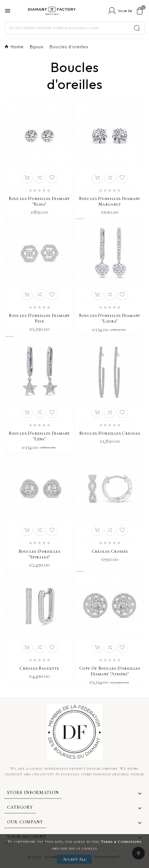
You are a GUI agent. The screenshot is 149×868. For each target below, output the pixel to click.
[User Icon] (120, 11)
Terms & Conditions (121, 842)
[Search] (67, 28)
